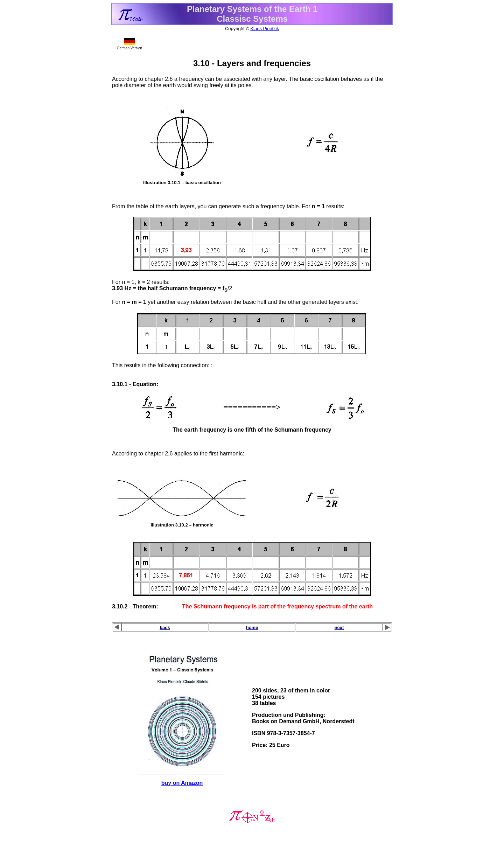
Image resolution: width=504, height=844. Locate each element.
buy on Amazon (182, 783)
